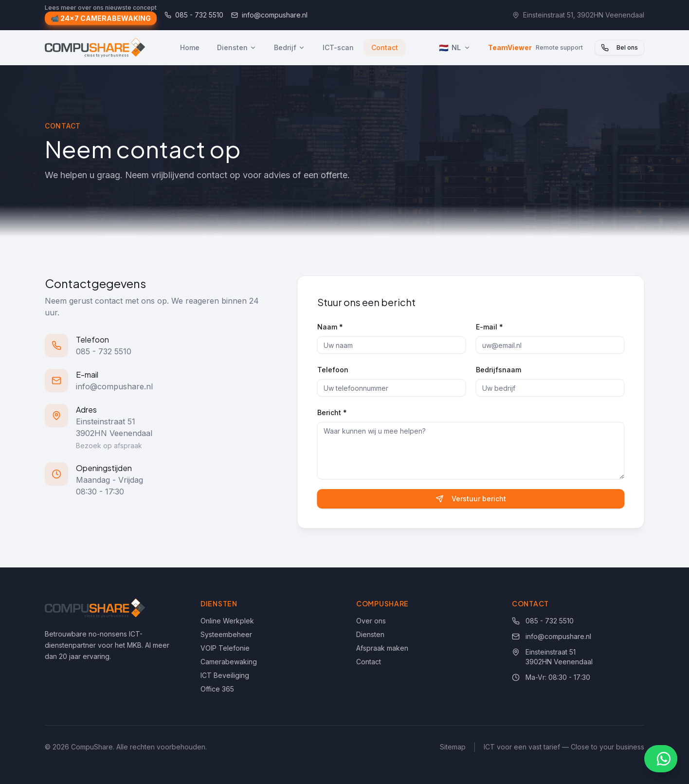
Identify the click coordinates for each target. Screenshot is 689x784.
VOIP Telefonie (225, 648)
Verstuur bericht (473, 499)
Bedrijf (290, 47)
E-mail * (492, 327)
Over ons (371, 621)
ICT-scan (338, 47)
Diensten (237, 47)
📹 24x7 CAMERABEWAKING (101, 19)
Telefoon (335, 370)
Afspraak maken (382, 648)
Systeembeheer (226, 634)
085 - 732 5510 (194, 15)
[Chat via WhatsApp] (661, 759)
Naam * (333, 327)
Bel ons (619, 48)
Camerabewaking (229, 662)
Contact (385, 47)
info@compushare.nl (269, 15)
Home (190, 47)
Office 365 (217, 689)
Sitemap (453, 747)
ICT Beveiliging (225, 675)
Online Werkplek (227, 621)
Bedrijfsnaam (501, 370)
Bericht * (335, 412)
